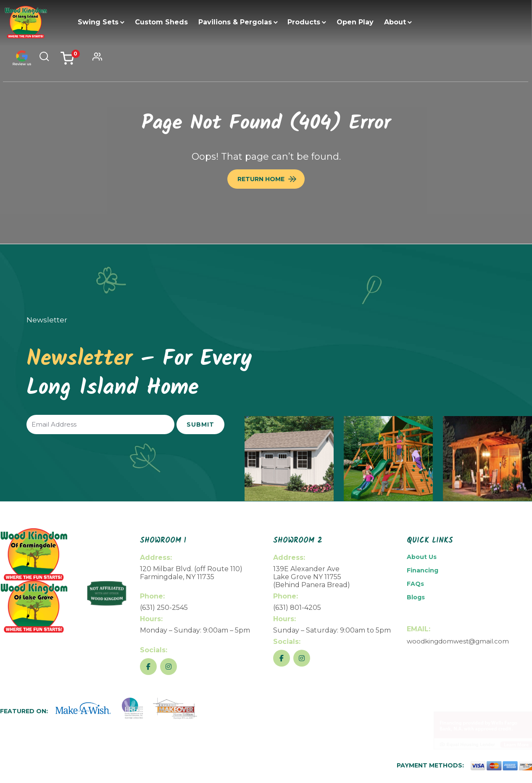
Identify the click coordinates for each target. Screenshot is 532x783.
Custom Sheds (162, 22)
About (395, 22)
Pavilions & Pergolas (236, 22)
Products (304, 22)
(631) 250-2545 (164, 608)
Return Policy (417, 775)
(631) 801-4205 (297, 608)
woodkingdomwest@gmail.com (458, 641)
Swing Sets (99, 22)
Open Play (356, 22)
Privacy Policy (461, 775)
